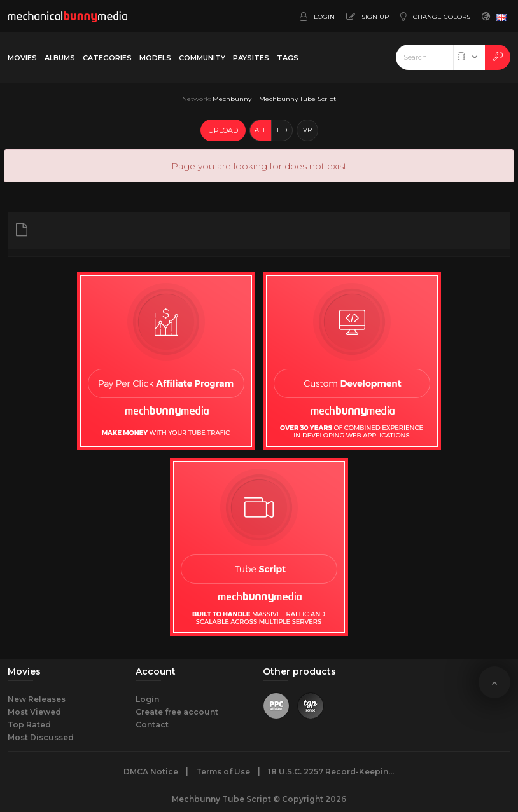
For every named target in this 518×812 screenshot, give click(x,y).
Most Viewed (34, 712)
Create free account (177, 712)
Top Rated (29, 725)
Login (147, 699)
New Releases (37, 699)
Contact (152, 725)
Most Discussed (41, 737)
